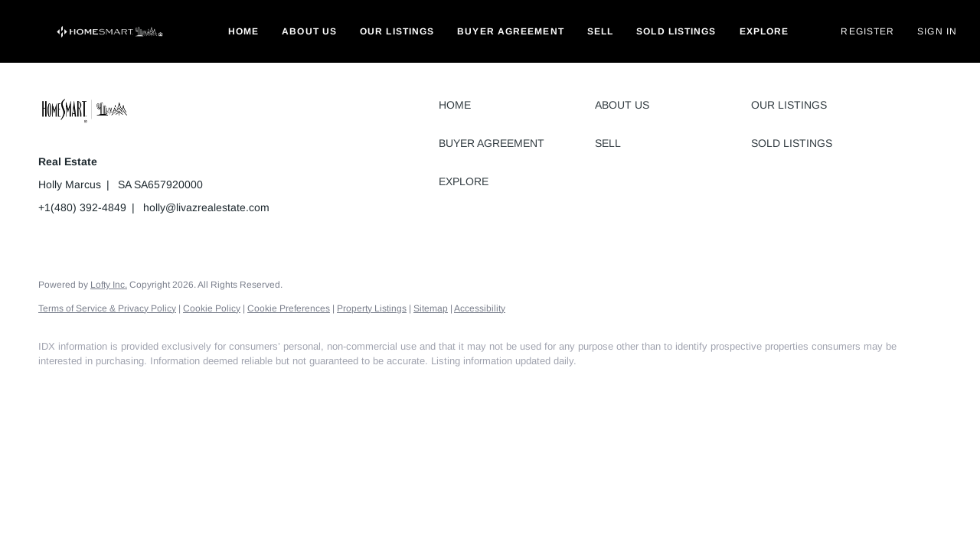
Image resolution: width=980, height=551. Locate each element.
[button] (110, 31)
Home (243, 31)
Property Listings (372, 308)
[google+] (190, 387)
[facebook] (57, 387)
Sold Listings (676, 31)
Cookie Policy (212, 308)
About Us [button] (309, 31)
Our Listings (397, 31)
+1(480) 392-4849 (82, 207)
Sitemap (431, 308)
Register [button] (867, 31)
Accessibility (480, 308)
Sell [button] (600, 31)
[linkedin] (101, 387)
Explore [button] (764, 31)
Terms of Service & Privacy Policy (107, 308)
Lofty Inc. (109, 285)
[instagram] (145, 387)
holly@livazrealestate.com (206, 207)
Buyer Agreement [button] (511, 31)
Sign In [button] (937, 31)
